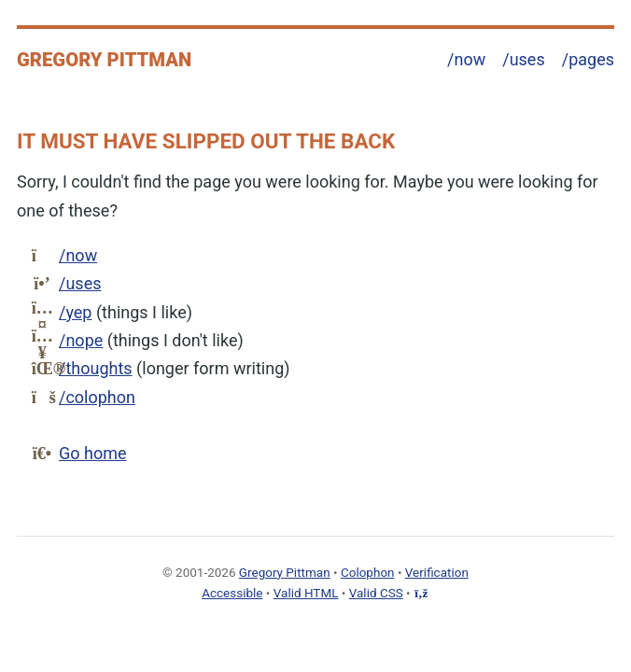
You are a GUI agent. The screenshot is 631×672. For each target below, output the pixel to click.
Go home (93, 453)
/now (466, 59)
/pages (588, 59)
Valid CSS (376, 593)
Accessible (232, 593)
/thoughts (96, 368)
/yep (75, 312)
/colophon (97, 397)
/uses (523, 59)
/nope (81, 340)
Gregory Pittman (104, 60)
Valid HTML (306, 593)
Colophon (368, 572)
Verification (437, 572)
